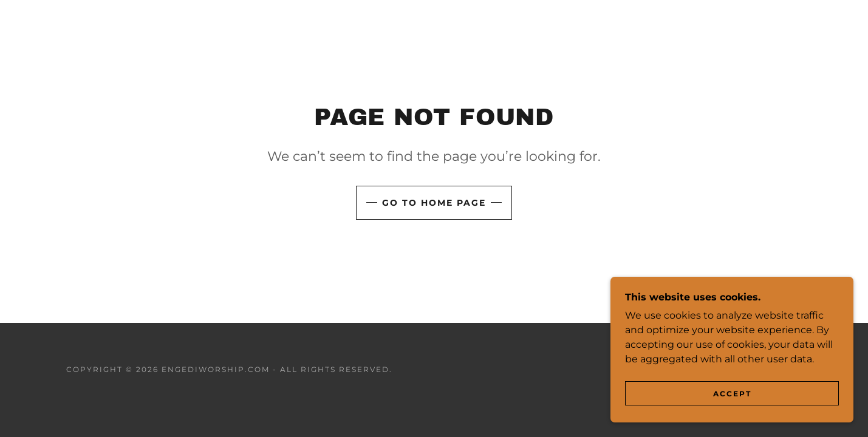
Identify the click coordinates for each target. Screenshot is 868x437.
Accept (732, 394)
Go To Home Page (434, 203)
